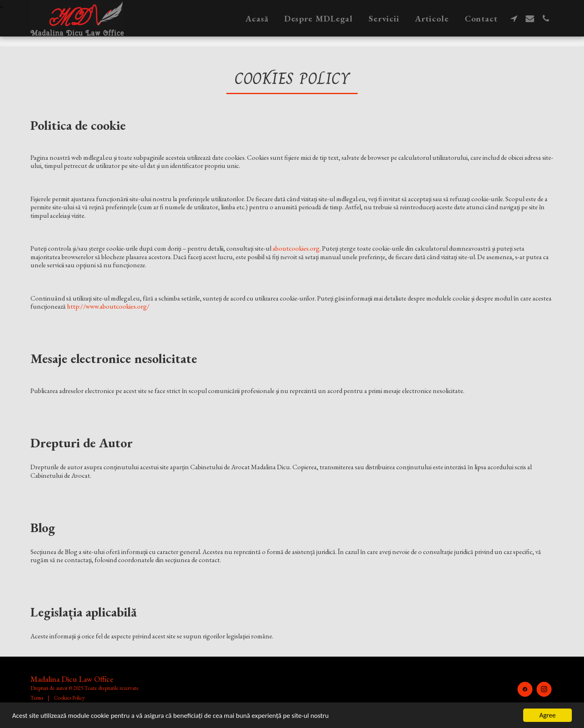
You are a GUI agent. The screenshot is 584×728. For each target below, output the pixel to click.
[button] (514, 18)
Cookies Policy (69, 698)
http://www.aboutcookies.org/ (108, 306)
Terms (37, 698)
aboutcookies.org (296, 248)
